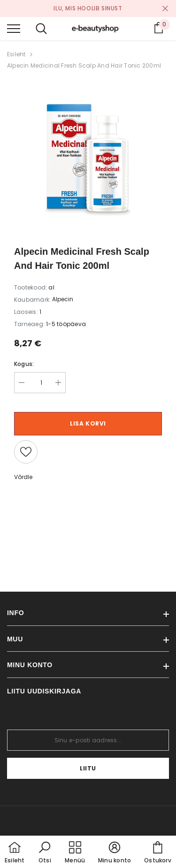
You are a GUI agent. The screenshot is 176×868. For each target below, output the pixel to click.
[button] (45, 853)
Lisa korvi (88, 423)
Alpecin (63, 299)
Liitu (88, 768)
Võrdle (23, 477)
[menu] (14, 28)
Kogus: (24, 364)
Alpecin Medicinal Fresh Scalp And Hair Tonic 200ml (84, 65)
